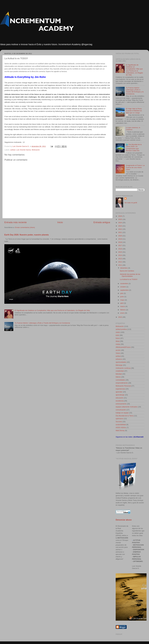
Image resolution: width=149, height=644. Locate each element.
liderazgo (119, 365)
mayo (123, 300)
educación (120, 398)
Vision (118, 353)
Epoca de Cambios (127, 271)
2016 (120, 249)
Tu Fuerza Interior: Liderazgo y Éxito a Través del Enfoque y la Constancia (42, 323)
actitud (13, 150)
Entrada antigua (102, 222)
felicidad (119, 374)
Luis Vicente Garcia (24, 150)
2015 (120, 252)
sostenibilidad (121, 425)
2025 (120, 219)
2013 (120, 259)
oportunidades (121, 362)
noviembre (124, 284)
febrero (123, 310)
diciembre (124, 268)
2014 (120, 255)
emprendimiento (122, 383)
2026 (120, 216)
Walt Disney (120, 431)
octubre (123, 287)
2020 (120, 236)
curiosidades (120, 380)
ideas (118, 341)
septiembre (125, 290)
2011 (120, 265)
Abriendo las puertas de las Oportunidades (130, 275)
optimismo (120, 419)
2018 (120, 242)
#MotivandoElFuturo (123, 347)
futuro (118, 338)
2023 (120, 226)
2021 (120, 232)
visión (118, 332)
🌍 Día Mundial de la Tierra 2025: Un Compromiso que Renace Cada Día (134, 148)
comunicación (121, 410)
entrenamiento (121, 404)
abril (122, 303)
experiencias (120, 389)
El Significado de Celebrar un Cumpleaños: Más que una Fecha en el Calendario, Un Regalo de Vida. (52, 310)
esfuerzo (119, 359)
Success (119, 422)
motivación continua (123, 368)
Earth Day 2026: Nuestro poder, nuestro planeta (26, 235)
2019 (120, 239)
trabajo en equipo (122, 413)
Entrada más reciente (16, 222)
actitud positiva (121, 329)
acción (118, 350)
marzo (123, 306)
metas (118, 344)
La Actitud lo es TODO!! (129, 279)
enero (123, 313)
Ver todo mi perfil (131, 203)
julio (122, 293)
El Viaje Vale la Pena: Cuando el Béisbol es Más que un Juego (134, 111)
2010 (120, 317)
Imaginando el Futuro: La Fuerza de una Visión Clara (135, 167)
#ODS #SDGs (121, 428)
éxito (117, 335)
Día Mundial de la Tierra (125, 416)
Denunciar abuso (124, 520)
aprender (119, 392)
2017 (120, 245)
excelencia (120, 401)
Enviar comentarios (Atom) (25, 227)
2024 (120, 223)
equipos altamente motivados (127, 407)
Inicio (60, 222)
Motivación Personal (123, 386)
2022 (120, 229)
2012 (120, 262)
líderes (118, 377)
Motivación (36, 150)
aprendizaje (120, 395)
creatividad (120, 371)
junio (122, 297)
